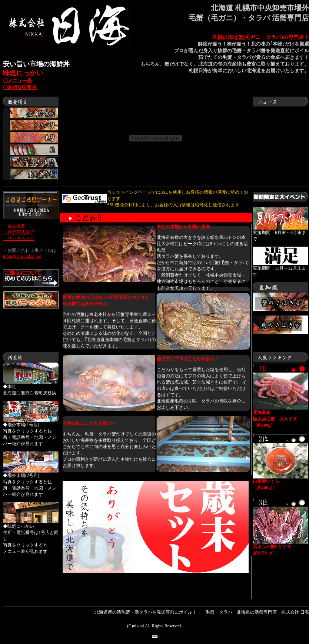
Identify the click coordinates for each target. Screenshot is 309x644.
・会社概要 (14, 226)
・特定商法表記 (19, 232)
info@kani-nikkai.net (22, 256)
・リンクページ (19, 238)
